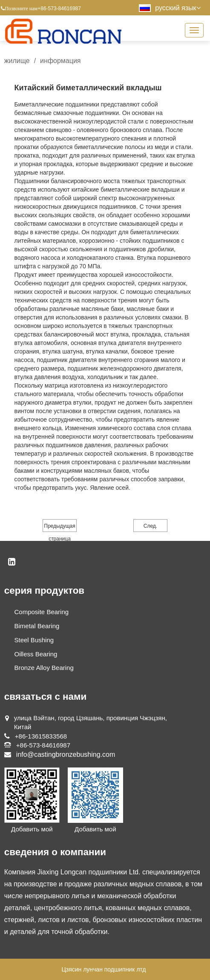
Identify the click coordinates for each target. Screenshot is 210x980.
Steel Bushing (34, 640)
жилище (17, 61)
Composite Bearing (42, 612)
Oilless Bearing (36, 654)
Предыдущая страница (59, 527)
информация (60, 61)
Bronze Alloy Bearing (44, 668)
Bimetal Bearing (37, 626)
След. (150, 526)
